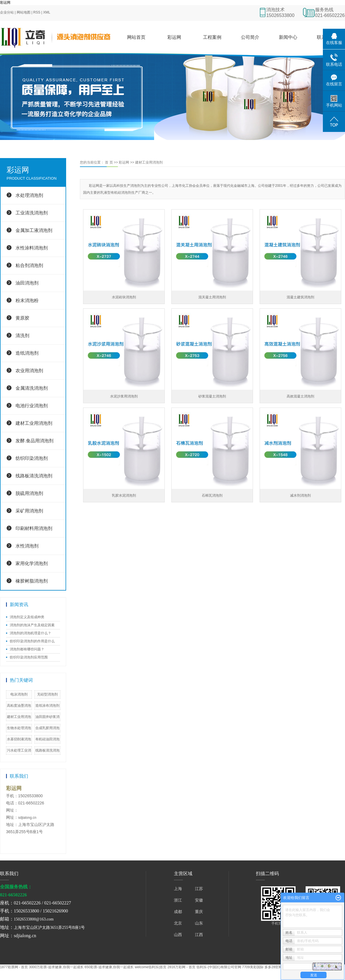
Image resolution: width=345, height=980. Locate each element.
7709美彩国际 (253, 967)
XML (47, 12)
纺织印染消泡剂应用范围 (29, 657)
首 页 (109, 162)
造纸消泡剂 (27, 353)
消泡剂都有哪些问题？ (27, 649)
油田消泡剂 (27, 283)
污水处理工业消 (19, 750)
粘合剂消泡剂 (29, 265)
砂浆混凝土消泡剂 (212, 396)
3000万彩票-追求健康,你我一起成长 (56, 967)
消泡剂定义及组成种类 (27, 617)
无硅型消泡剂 (47, 694)
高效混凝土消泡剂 (300, 396)
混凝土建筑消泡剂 (300, 297)
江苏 (199, 889)
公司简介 (250, 37)
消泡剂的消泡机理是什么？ (30, 633)
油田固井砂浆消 (47, 717)
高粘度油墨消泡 (19, 706)
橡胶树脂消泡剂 (32, 581)
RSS (37, 12)
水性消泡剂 (27, 546)
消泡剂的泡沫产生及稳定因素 (32, 625)
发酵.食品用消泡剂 (34, 441)
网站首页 (136, 37)
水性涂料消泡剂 (32, 248)
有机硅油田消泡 (47, 739)
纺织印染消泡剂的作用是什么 (32, 641)
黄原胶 (22, 318)
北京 (178, 923)
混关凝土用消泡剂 (212, 297)
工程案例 (212, 37)
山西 (178, 935)
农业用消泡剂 (29, 371)
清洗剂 (22, 336)
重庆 (199, 912)
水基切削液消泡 (19, 739)
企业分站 (7, 12)
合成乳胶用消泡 (47, 728)
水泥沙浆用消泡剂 (124, 396)
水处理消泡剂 (29, 195)
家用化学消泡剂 (32, 563)
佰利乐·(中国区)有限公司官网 (219, 967)
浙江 (178, 900)
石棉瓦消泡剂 (212, 495)
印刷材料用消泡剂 (34, 528)
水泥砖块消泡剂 (124, 297)
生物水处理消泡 (19, 728)
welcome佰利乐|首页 (151, 967)
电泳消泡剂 (19, 694)
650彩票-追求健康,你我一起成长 (109, 967)
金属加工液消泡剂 (34, 230)
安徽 (199, 900)
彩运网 (5, 3)
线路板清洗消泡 (47, 750)
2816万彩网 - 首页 (182, 967)
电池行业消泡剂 (32, 406)
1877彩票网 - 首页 (14, 967)
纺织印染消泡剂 (32, 458)
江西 (199, 935)
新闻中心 (288, 37)
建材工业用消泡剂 (34, 423)
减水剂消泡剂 (300, 495)
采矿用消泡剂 (29, 511)
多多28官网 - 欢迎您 (280, 967)
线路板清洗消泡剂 (34, 476)
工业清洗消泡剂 (32, 213)
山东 (199, 923)
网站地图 (24, 12)
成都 (178, 912)
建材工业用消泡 (19, 717)
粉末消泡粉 (27, 300)
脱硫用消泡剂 (29, 493)
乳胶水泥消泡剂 (124, 495)
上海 (178, 889)
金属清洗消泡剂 (32, 388)
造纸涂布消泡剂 (47, 706)
